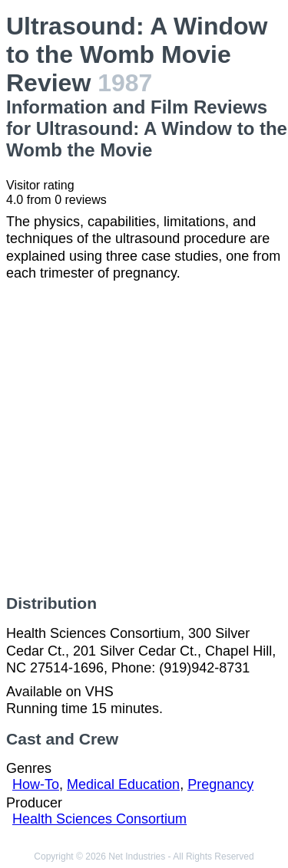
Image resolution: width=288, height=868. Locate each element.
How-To (36, 784)
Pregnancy (220, 784)
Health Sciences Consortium (99, 819)
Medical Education (123, 784)
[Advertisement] (144, 438)
